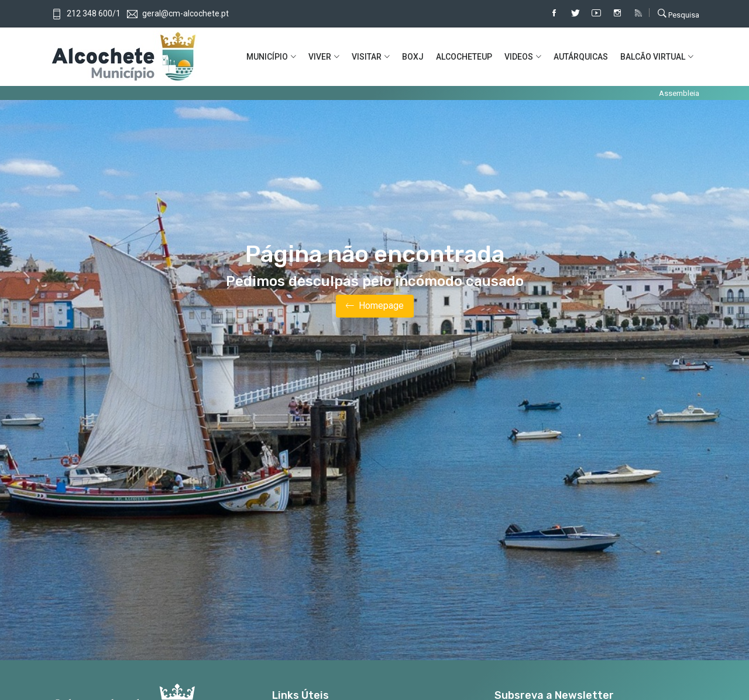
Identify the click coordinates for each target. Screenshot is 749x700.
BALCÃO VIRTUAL (653, 57)
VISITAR (367, 57)
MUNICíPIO (267, 57)
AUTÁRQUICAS (581, 57)
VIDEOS (519, 57)
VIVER (320, 57)
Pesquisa (678, 13)
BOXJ (413, 57)
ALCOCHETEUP (464, 57)
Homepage (375, 306)
